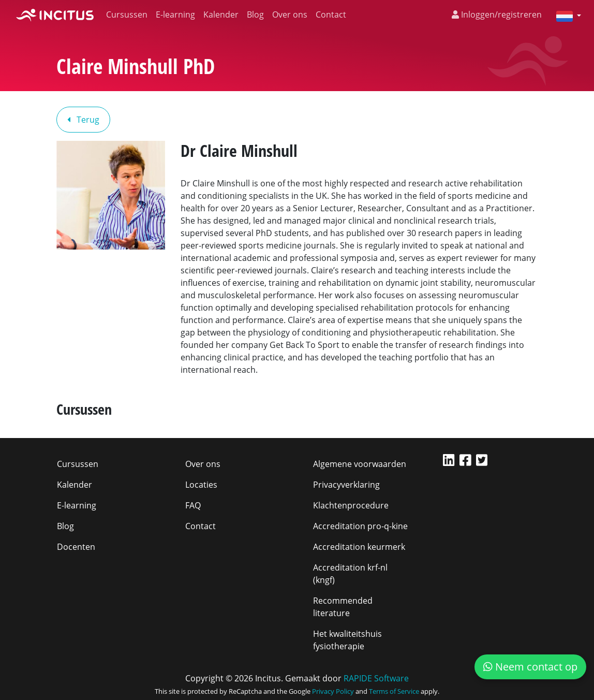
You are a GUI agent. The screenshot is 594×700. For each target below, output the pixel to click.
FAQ (193, 505)
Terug (83, 120)
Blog (255, 14)
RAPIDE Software (376, 678)
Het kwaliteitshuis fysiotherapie (347, 640)
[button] (565, 16)
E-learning (175, 14)
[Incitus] (55, 14)
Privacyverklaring (346, 485)
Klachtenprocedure (351, 505)
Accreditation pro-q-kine (360, 526)
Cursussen (127, 14)
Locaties (201, 485)
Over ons (290, 14)
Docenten (76, 547)
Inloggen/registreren (497, 14)
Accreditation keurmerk (359, 547)
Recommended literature (343, 607)
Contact (331, 14)
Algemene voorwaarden (360, 464)
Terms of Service (394, 691)
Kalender (221, 14)
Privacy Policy (333, 691)
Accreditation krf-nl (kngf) (350, 574)
